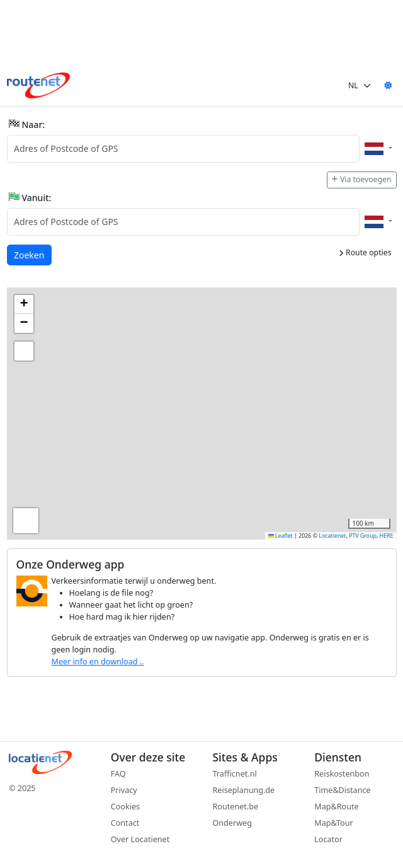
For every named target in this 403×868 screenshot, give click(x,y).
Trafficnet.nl (235, 774)
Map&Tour (333, 823)
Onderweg (232, 823)
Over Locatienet (140, 839)
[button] (24, 304)
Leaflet (281, 536)
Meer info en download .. (98, 662)
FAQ (118, 774)
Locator (328, 839)
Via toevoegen (361, 179)
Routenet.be (236, 807)
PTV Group (363, 536)
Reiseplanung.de (244, 790)
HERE (387, 536)
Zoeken (30, 254)
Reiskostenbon (342, 774)
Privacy (124, 790)
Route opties (365, 252)
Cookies (125, 807)
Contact (125, 823)
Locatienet (332, 536)
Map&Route (336, 807)
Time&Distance (342, 790)
